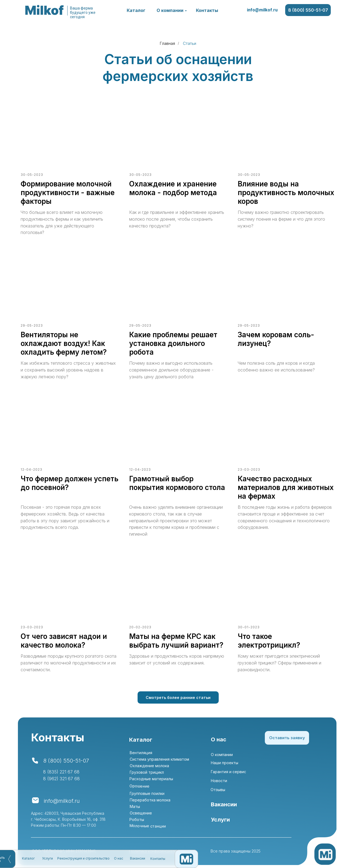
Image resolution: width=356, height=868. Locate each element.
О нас (119, 186)
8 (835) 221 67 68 (61, 772)
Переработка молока (150, 800)
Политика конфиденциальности (158, 851)
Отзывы (218, 790)
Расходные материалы (151, 779)
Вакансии (138, 186)
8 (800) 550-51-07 (308, 10)
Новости (219, 781)
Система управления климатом (159, 759)
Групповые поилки (147, 793)
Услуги (47, 186)
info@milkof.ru (262, 10)
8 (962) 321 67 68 (61, 779)
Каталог (136, 10)
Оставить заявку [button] (287, 738)
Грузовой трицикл (147, 772)
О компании (170, 10)
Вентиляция (141, 753)
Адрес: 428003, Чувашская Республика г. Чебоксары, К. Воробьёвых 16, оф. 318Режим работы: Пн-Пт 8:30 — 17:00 (68, 819)
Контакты (207, 10)
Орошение (139, 786)
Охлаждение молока (149, 766)
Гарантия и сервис (228, 772)
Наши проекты (225, 763)
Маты (135, 806)
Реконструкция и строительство (83, 186)
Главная (167, 43)
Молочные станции (148, 826)
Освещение (141, 813)
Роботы (137, 819)
